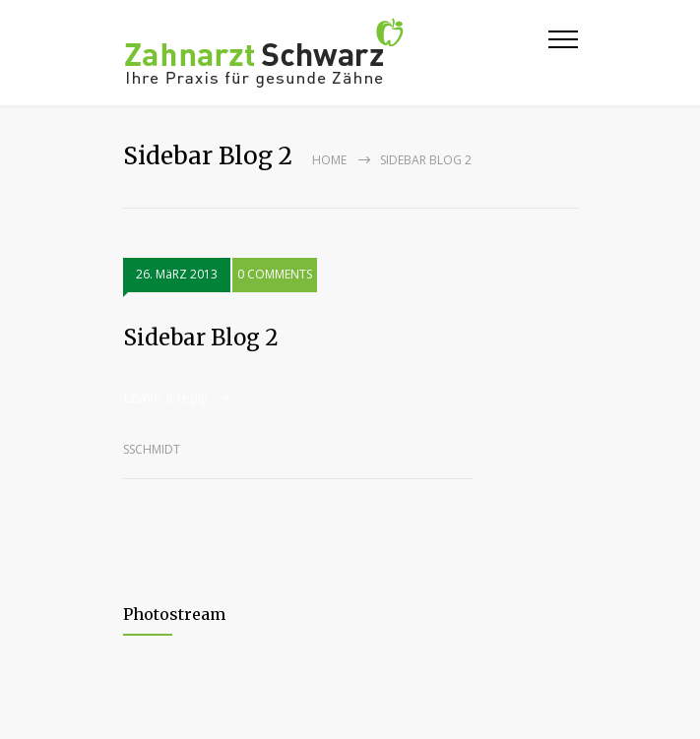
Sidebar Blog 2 (201, 338)
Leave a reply (165, 397)
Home (329, 160)
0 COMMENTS (275, 274)
